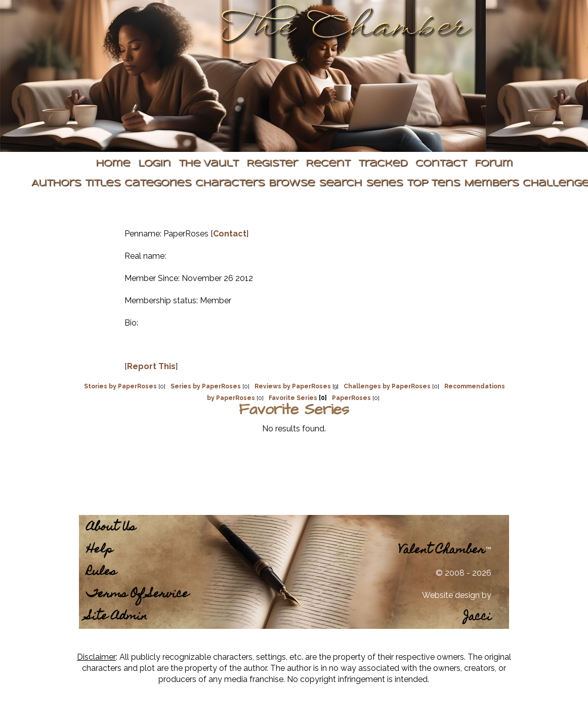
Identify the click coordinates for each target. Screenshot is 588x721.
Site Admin (117, 617)
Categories (158, 184)
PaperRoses (351, 398)
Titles (103, 184)
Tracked (383, 164)
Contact (441, 164)
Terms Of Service (138, 595)
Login (154, 164)
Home (113, 164)
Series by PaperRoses (206, 386)
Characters (230, 184)
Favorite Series (293, 398)
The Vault (208, 164)
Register (272, 164)
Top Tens (433, 184)
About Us (111, 528)
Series (384, 184)
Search (340, 184)
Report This (151, 366)
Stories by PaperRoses (120, 386)
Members (491, 184)
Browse (292, 184)
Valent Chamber (442, 551)
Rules (101, 572)
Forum (494, 164)
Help (100, 550)
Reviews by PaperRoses (293, 386)
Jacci (477, 617)
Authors (56, 184)
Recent (328, 164)
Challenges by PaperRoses (387, 386)
